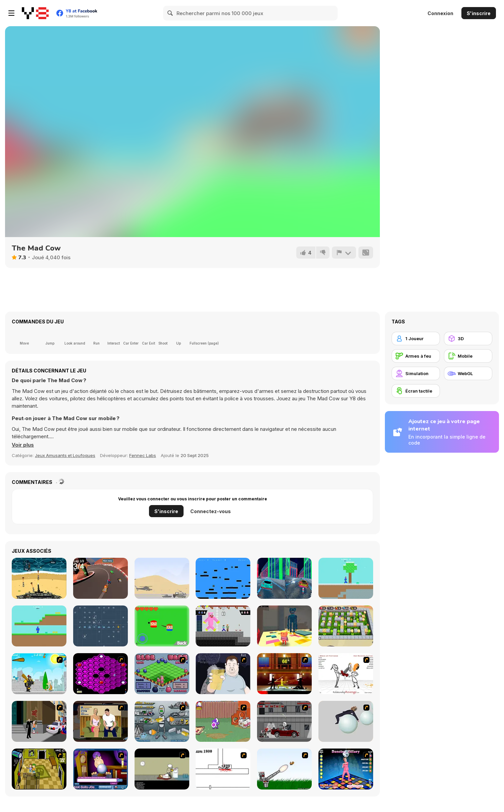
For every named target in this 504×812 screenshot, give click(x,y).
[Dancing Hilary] (346, 769)
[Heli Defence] (162, 578)
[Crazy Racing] (100, 578)
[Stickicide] (223, 769)
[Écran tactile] (416, 391)
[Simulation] (416, 373)
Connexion (440, 13)
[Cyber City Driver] (284, 578)
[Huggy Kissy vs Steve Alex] (223, 626)
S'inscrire (479, 13)
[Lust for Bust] (100, 721)
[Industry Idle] (100, 626)
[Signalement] (344, 253)
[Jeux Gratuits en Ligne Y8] (35, 13)
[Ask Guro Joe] (100, 769)
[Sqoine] (223, 578)
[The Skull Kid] (162, 769)
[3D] (468, 339)
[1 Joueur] (416, 339)
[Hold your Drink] (223, 674)
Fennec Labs (143, 455)
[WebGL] (468, 373)
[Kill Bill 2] (284, 674)
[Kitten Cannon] (284, 769)
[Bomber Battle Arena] (346, 626)
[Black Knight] (39, 674)
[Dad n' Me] (223, 721)
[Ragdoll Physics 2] (346, 721)
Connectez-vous (211, 511)
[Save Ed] (39, 769)
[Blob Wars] (162, 674)
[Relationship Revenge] (346, 674)
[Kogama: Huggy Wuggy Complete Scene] (284, 626)
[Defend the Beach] (39, 578)
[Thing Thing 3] (284, 721)
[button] (23, 445)
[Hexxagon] (100, 674)
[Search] (170, 13)
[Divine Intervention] (39, 721)
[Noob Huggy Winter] (346, 578)
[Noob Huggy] (39, 626)
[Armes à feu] (416, 356)
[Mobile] (468, 356)
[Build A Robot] (162, 721)
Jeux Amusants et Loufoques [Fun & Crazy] (65, 455)
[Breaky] (162, 626)
